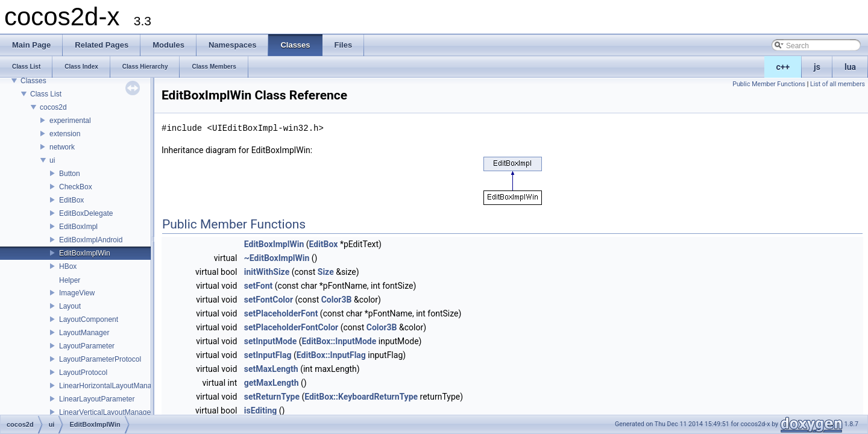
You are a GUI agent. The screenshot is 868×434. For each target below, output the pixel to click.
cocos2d (53, 107)
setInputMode (271, 341)
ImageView (77, 293)
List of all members (838, 84)
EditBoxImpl (78, 227)
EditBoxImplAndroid (91, 240)
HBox (68, 266)
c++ (783, 67)
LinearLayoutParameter (97, 399)
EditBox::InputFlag (331, 355)
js (817, 67)
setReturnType (272, 397)
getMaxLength (272, 383)
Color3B (337, 300)
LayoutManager (84, 333)
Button (70, 174)
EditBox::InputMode (339, 341)
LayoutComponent (89, 319)
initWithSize (267, 272)
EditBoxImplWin (85, 253)
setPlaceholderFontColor (291, 327)
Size (326, 272)
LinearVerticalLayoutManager (106, 412)
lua (850, 67)
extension (65, 134)
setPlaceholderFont (281, 313)
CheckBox (76, 187)
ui (52, 160)
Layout (70, 306)
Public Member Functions (769, 84)
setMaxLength (271, 369)
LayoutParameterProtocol (100, 359)
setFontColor (269, 300)
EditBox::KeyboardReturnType (361, 397)
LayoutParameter (87, 346)
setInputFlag (268, 355)
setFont (259, 286)
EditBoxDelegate (86, 213)
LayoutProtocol (83, 373)
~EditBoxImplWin (277, 258)
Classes (33, 81)
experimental (70, 121)
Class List (46, 94)
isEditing (261, 410)
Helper (70, 280)
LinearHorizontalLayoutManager (111, 386)
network (62, 147)
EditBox (71, 200)
